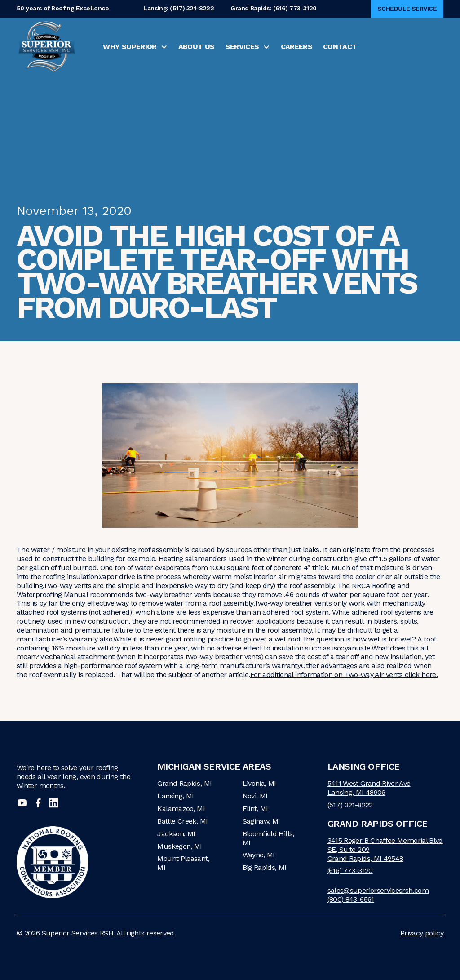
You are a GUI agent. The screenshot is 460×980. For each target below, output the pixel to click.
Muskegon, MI (179, 846)
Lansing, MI (175, 796)
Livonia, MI (259, 783)
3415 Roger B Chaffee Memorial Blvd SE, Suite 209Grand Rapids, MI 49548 (385, 849)
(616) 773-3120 (350, 871)
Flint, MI (255, 808)
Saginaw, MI (261, 821)
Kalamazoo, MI (181, 808)
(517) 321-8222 (350, 805)
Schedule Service (407, 9)
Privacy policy (422, 933)
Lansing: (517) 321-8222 (179, 9)
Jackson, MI (176, 834)
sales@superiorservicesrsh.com (378, 890)
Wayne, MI (259, 855)
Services (242, 47)
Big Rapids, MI (265, 867)
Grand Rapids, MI (184, 783)
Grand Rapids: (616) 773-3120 (273, 9)
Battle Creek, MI (182, 821)
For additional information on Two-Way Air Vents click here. (344, 675)
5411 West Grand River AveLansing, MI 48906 (369, 788)
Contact (340, 47)
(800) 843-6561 (351, 899)
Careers (297, 47)
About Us (197, 47)
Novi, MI (255, 796)
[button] (135, 47)
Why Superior (130, 47)
